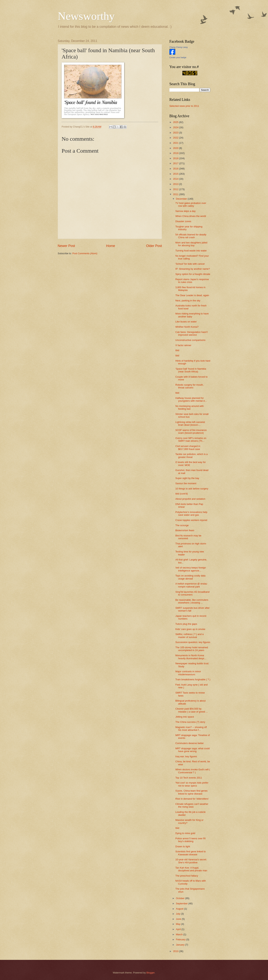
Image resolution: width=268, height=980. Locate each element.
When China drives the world (191, 216)
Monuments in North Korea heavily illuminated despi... (191, 657)
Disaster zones (183, 221)
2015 (176, 174)
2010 (176, 951)
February (181, 939)
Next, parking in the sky (188, 301)
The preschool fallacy (187, 876)
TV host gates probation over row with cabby (191, 204)
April (179, 929)
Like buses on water (186, 322)
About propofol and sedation (190, 499)
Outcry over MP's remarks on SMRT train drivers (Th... (191, 439)
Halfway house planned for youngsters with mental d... (191, 399)
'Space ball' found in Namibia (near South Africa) (191, 370)
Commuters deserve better (189, 743)
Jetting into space (185, 717)
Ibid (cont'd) (182, 494)
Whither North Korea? (187, 327)
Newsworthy (86, 16)
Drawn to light (183, 846)
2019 (176, 153)
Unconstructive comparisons (190, 340)
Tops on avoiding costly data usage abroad (190, 577)
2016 (176, 169)
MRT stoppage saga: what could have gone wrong (192, 750)
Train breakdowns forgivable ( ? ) (193, 679)
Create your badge (178, 57)
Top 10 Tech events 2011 (189, 778)
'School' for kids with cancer (190, 264)
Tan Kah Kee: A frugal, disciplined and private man (191, 869)
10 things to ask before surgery (192, 489)
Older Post (154, 246)
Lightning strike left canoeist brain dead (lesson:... (190, 423)
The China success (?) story (190, 722)
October (180, 898)
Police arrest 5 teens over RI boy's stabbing (190, 840)
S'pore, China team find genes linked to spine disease (191, 792)
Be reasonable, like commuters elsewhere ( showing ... (192, 601)
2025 (176, 122)
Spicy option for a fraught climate (193, 274)
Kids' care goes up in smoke (190, 629)
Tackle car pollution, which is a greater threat (191, 456)
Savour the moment (186, 483)
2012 (176, 189)
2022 (176, 138)
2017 (176, 163)
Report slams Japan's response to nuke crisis (192, 281)
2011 (176, 194)
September (182, 903)
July (178, 914)
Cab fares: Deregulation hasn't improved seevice (192, 333)
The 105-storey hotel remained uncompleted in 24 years (192, 649)
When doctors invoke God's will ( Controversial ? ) (193, 771)
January (180, 945)
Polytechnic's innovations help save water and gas (191, 513)
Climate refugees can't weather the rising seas (192, 805)
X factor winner (183, 345)
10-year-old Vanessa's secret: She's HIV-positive (191, 861)
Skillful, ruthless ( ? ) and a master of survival (189, 636)
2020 (176, 148)
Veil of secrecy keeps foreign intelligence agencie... (191, 569)
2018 (176, 158)
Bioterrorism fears (185, 530)
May (178, 924)
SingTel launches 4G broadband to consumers (192, 593)
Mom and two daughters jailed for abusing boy (191, 244)
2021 (176, 143)
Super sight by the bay (187, 478)
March (180, 934)
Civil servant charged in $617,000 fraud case (188, 448)
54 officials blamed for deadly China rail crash (191, 236)
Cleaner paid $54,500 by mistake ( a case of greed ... (192, 710)
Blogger (151, 973)
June (179, 919)
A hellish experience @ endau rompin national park (191, 585)
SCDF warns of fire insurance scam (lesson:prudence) (191, 431)
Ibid (177, 350)
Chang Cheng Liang (178, 47)
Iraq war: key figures (186, 756)
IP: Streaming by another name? (193, 269)
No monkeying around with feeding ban (189, 407)
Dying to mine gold (185, 833)
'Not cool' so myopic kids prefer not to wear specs (192, 784)
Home (111, 246)
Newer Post (66, 246)
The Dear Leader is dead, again (192, 295)
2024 (176, 127)
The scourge (182, 525)
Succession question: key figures (193, 642)
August (180, 909)
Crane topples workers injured (191, 520)
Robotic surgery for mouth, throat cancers (189, 386)
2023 (176, 133)
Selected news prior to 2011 (184, 106)
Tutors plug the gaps (186, 624)
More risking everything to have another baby (192, 315)
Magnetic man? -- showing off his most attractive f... (191, 729)
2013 (176, 184)
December (182, 199)
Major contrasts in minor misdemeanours (188, 673)
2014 (176, 179)
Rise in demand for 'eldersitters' (192, 799)
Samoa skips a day (185, 211)
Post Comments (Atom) (85, 253)
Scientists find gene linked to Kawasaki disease (190, 853)
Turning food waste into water (191, 251)
